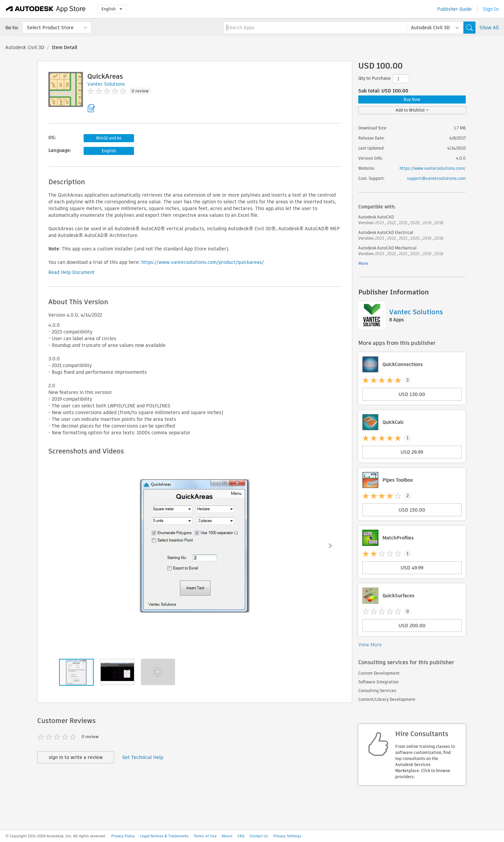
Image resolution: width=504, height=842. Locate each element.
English (112, 9)
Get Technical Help (143, 757)
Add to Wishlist (412, 110)
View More (370, 645)
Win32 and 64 (109, 138)
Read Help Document (72, 272)
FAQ (241, 836)
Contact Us (259, 836)
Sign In (491, 9)
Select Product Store (50, 28)
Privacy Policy (123, 836)
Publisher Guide (454, 9)
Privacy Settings (287, 836)
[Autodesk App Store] (46, 9)
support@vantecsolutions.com (436, 178)
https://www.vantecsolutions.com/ (433, 168)
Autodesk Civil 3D (25, 47)
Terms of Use (205, 836)
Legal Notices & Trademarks (164, 836)
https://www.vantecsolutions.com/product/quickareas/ (203, 262)
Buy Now (412, 99)
